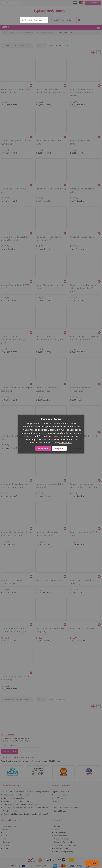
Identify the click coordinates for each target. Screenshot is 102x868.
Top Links (7, 3)
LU (4, 832)
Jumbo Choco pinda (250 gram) (51, 189)
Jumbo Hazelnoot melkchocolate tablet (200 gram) (14, 340)
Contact (57, 826)
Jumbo (13, 32)
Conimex (6, 842)
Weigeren (59, 449)
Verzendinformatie (61, 839)
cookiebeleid (65, 443)
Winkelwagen (79, 20)
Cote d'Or (7, 848)
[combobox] (34, 20)
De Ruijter (7, 845)
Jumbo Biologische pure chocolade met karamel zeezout (81, 93)
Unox (5, 839)
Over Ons (58, 829)
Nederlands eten (10, 826)
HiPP (5, 836)
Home (6, 32)
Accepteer (43, 449)
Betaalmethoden (61, 836)
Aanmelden (93, 3)
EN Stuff (81, 3)
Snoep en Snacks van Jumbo (43, 32)
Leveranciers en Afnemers (65, 845)
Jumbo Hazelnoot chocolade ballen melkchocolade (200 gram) (84, 288)
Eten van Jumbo (24, 32)
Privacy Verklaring (61, 848)
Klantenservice (60, 832)
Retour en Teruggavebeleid (65, 842)
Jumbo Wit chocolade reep (83, 628)
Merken (6, 829)
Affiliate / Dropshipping (63, 852)
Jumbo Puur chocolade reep (49, 580)
